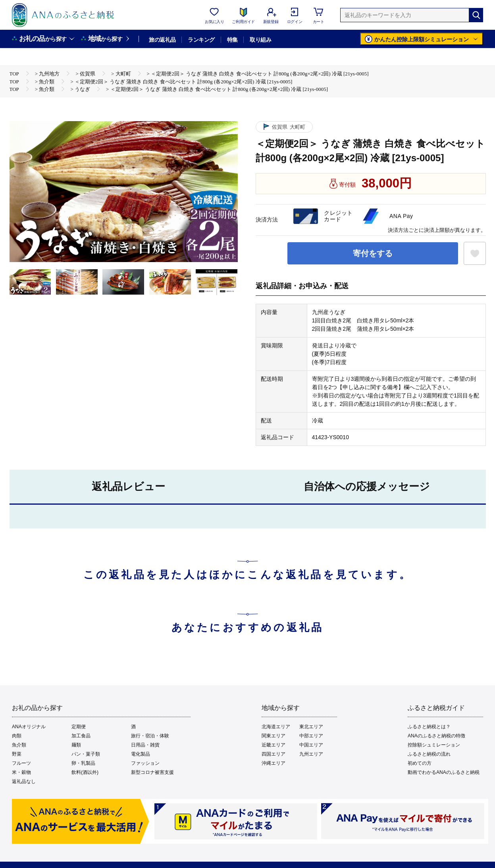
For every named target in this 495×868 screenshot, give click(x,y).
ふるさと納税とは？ (429, 727)
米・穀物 (21, 772)
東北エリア (311, 727)
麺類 (76, 745)
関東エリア (274, 736)
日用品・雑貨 (145, 745)
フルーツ (21, 763)
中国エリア (311, 745)
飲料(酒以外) (85, 772)
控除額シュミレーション (434, 745)
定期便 (79, 727)
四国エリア (274, 754)
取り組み (260, 40)
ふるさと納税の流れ (429, 754)
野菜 (17, 754)
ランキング (201, 40)
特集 (232, 40)
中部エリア (311, 736)
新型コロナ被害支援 (152, 772)
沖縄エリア (274, 763)
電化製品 (141, 754)
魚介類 (19, 745)
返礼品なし (24, 781)
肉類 (17, 736)
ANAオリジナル (29, 727)
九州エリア (311, 754)
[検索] (476, 15)
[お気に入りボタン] (475, 253)
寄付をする (373, 253)
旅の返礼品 (162, 40)
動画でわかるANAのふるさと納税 (444, 772)
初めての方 (420, 763)
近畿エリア (274, 745)
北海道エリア (276, 727)
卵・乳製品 (83, 763)
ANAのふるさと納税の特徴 (436, 736)
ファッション (145, 763)
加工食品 (81, 736)
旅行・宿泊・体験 (150, 736)
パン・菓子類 (86, 754)
